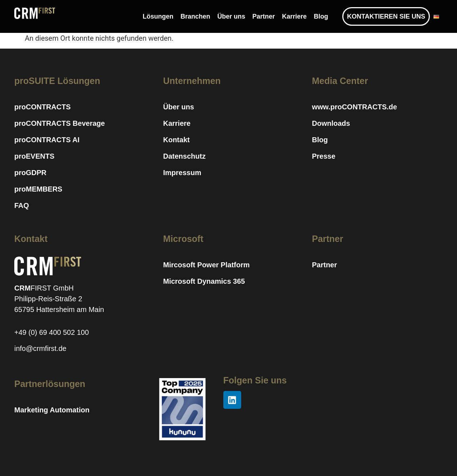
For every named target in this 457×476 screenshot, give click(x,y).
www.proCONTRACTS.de (354, 107)
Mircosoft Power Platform (206, 265)
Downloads (331, 123)
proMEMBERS (38, 189)
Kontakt (176, 140)
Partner (264, 16)
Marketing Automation (52, 410)
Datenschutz (184, 156)
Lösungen (158, 16)
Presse (324, 156)
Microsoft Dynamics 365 (204, 281)
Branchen (195, 16)
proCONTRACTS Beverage (59, 123)
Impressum (182, 173)
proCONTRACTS (43, 107)
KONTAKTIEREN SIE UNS (386, 16)
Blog (321, 16)
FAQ (22, 205)
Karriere (294, 16)
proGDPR (30, 173)
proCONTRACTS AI (47, 140)
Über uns (231, 16)
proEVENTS (34, 156)
